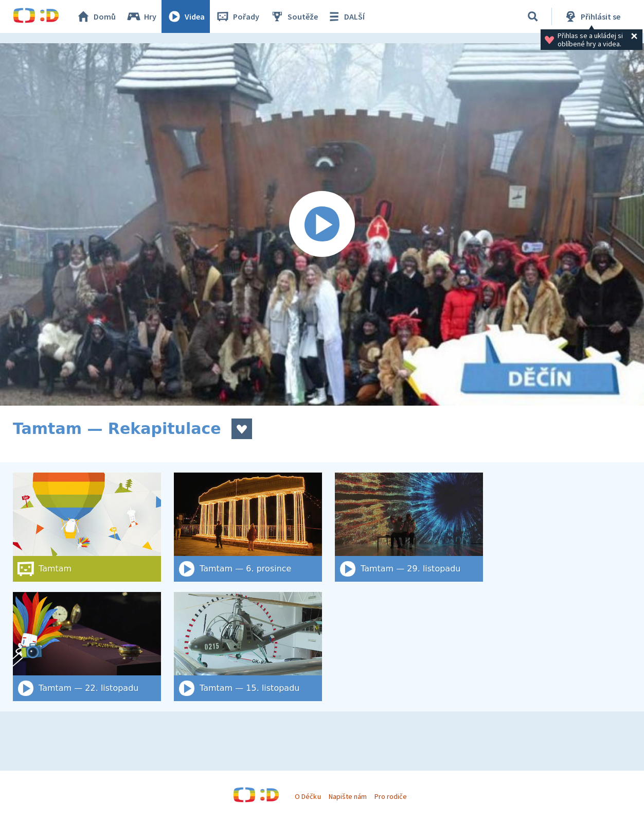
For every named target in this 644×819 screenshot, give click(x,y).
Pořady (237, 16)
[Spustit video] (322, 224)
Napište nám (348, 796)
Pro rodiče (391, 796)
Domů (96, 16)
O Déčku (308, 796)
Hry (141, 16)
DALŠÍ (345, 16)
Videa (186, 16)
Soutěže (294, 16)
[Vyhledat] (533, 16)
